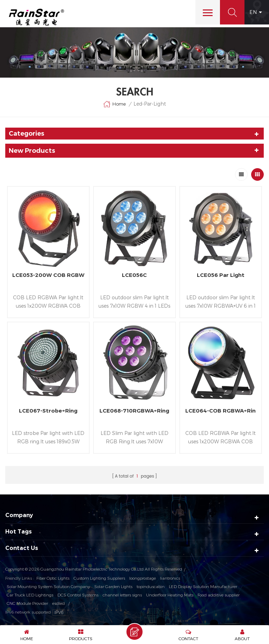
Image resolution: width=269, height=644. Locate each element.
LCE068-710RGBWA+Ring (134, 411)
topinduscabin (151, 586)
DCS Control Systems (78, 595)
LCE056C (134, 275)
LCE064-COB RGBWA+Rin (220, 411)
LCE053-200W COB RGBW (48, 275)
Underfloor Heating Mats (170, 595)
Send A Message (134, 632)
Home (114, 104)
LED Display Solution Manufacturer (203, 586)
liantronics (170, 578)
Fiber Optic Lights (53, 578)
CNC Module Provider (27, 603)
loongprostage (143, 578)
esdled (58, 603)
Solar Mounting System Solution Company (48, 586)
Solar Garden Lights (113, 586)
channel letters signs (122, 595)
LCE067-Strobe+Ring (48, 411)
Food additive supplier (219, 595)
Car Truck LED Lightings (30, 595)
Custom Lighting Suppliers (99, 578)
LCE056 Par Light (221, 275)
